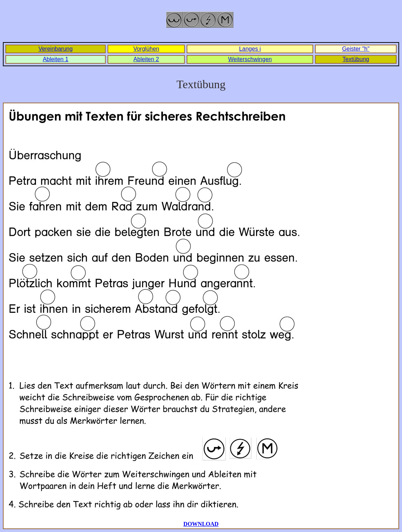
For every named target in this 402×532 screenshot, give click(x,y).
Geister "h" (356, 49)
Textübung (356, 59)
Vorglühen (146, 49)
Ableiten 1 (56, 59)
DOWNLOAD (201, 524)
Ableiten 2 (146, 59)
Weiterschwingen (250, 59)
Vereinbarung (56, 49)
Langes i (250, 49)
